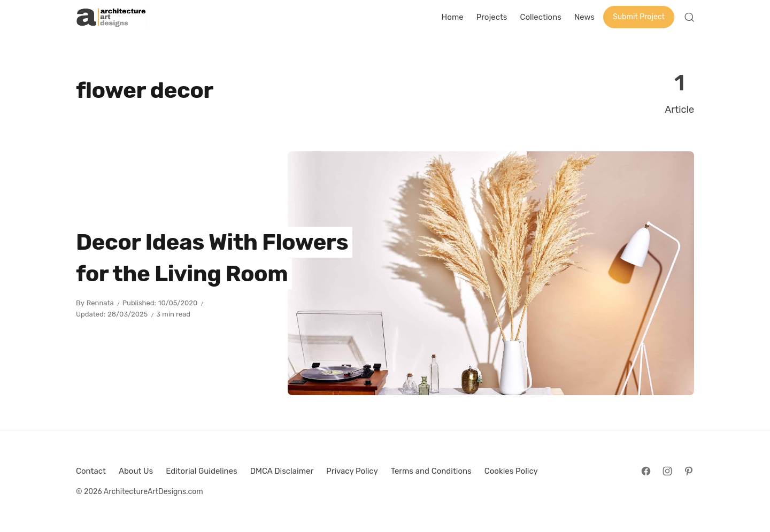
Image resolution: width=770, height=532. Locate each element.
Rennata (100, 303)
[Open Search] (689, 17)
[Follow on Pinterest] (689, 471)
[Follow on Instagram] (667, 471)
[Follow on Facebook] (646, 471)
